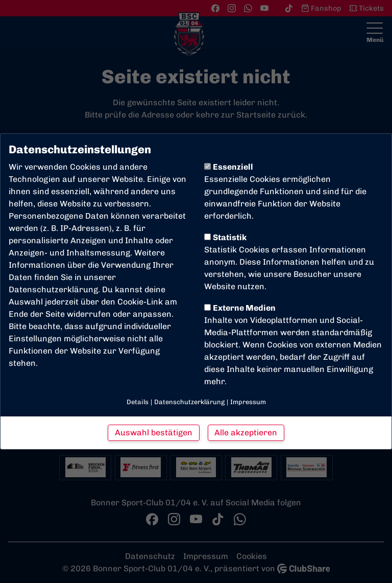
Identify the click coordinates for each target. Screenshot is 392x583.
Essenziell (229, 167)
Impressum (248, 402)
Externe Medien (240, 308)
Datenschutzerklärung (53, 289)
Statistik (225, 237)
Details (138, 402)
